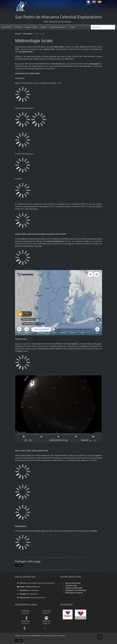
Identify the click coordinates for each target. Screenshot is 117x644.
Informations (7, 27)
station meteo (59, 47)
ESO (18, 49)
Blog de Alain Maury (58, 27)
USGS (95, 531)
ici (76, 349)
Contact (72, 27)
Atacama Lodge (31, 27)
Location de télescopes (74, 588)
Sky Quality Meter (26, 52)
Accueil (18, 34)
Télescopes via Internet (74, 593)
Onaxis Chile (36, 636)
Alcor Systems (72, 344)
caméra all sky (49, 49)
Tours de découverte (73, 583)
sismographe (94, 64)
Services (18, 27)
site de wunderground (55, 241)
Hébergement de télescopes (76, 590)
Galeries (44, 27)
